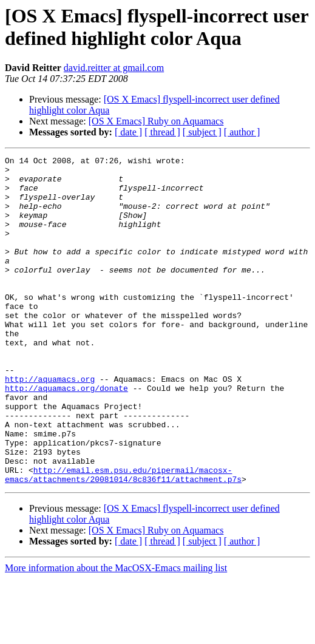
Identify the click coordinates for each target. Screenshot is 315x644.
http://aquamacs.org (50, 424)
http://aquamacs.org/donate (66, 435)
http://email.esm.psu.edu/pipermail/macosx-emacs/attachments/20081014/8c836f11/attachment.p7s (123, 539)
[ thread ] (162, 132)
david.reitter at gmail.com (114, 68)
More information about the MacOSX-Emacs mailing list (116, 633)
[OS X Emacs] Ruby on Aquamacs (156, 121)
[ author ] (242, 132)
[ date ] (128, 132)
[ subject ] (202, 132)
